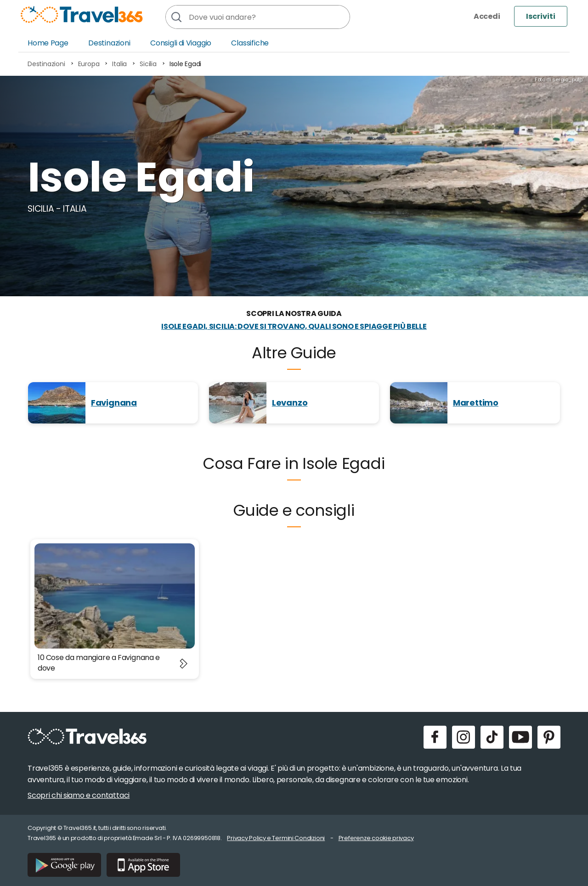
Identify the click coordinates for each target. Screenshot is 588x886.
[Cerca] (176, 17)
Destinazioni (109, 43)
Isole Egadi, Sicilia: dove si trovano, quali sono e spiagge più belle (294, 326)
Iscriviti (541, 16)
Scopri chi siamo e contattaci (79, 795)
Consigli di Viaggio (181, 43)
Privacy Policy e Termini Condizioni (276, 838)
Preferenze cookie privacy (376, 838)
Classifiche (250, 43)
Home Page (48, 43)
